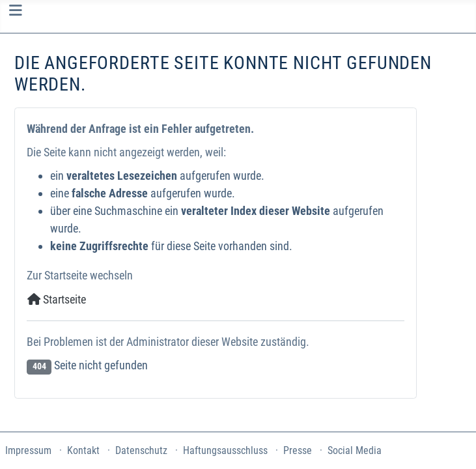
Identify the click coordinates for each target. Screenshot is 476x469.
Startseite (57, 299)
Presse (298, 450)
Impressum (28, 450)
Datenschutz (141, 450)
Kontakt (83, 450)
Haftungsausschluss (225, 450)
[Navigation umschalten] (15, 10)
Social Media (355, 450)
